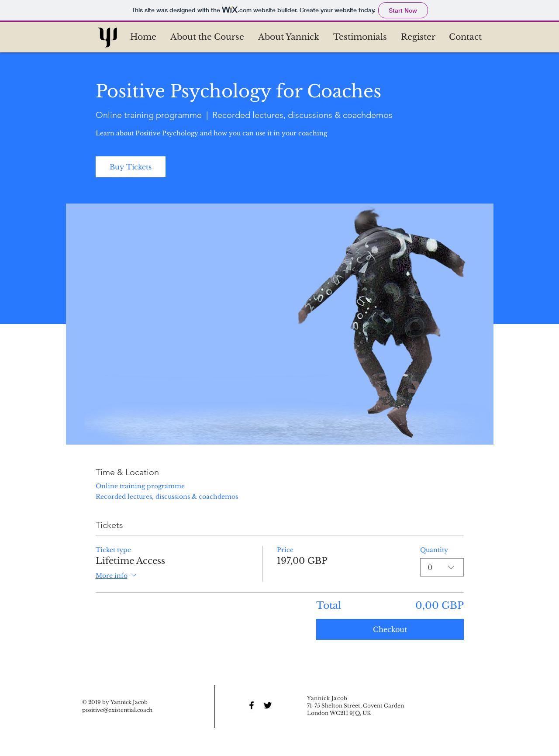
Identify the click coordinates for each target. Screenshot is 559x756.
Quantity (434, 550)
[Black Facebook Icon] (252, 705)
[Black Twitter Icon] (268, 705)
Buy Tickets (131, 167)
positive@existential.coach (117, 710)
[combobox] (442, 567)
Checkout (390, 629)
